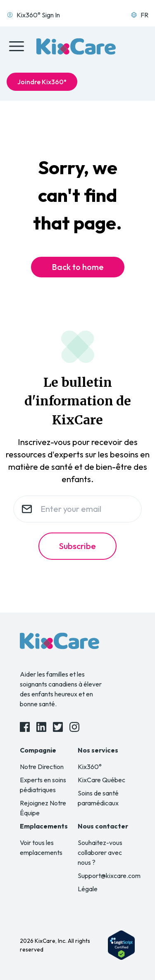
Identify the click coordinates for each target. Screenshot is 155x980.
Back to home (78, 267)
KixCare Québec (101, 780)
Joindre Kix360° (42, 82)
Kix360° (90, 767)
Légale (88, 889)
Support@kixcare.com (109, 876)
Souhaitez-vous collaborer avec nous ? (100, 852)
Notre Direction (42, 767)
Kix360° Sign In (33, 15)
